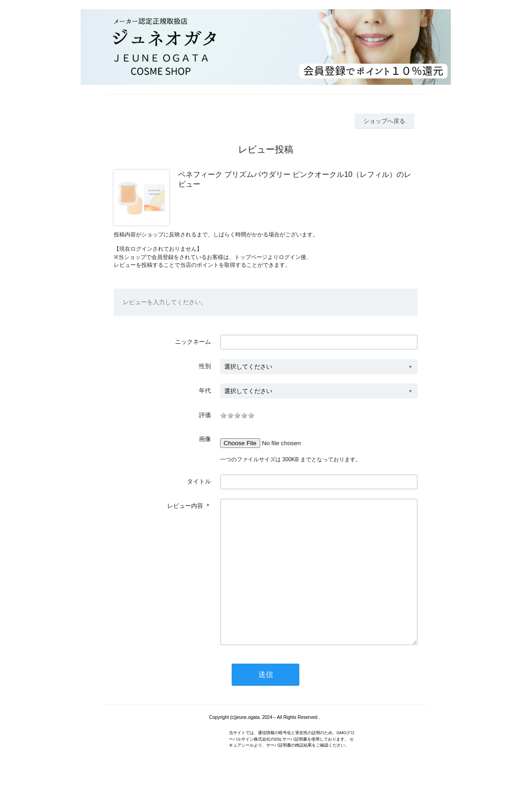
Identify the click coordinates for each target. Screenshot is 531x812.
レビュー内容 (185, 506)
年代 (205, 391)
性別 (205, 366)
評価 (205, 415)
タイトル (199, 481)
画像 (205, 439)
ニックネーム (193, 342)
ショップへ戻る (384, 121)
